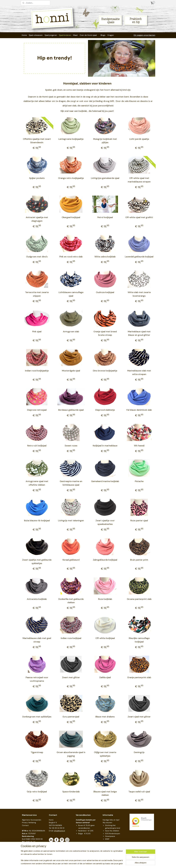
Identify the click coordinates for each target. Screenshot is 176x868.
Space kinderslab (71, 792)
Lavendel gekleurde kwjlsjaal (139, 257)
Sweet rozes (71, 446)
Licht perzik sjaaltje (139, 139)
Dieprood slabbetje (105, 410)
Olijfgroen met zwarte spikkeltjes (105, 754)
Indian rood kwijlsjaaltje (37, 371)
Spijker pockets (37, 178)
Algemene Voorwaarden (32, 820)
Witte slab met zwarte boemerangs (139, 294)
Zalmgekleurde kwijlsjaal (105, 560)
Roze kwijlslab (105, 599)
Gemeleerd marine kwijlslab (105, 481)
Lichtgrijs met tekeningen (71, 521)
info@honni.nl (59, 831)
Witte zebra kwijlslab (105, 257)
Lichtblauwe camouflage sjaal (71, 294)
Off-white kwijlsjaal (105, 638)
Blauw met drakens (105, 717)
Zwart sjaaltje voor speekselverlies (105, 522)
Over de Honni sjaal (88, 35)
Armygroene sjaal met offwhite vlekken (37, 483)
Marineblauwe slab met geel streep (37, 640)
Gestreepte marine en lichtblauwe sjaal (71, 483)
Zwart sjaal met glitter (139, 717)
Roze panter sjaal (139, 521)
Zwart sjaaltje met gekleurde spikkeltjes (37, 562)
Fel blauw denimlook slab (139, 410)
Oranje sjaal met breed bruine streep (105, 333)
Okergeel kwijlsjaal (71, 217)
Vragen (111, 35)
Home (24, 35)
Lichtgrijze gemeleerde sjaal (105, 178)
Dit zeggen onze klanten (144, 35)
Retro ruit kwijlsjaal (37, 446)
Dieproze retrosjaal (37, 410)
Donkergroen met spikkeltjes (37, 717)
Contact (25, 825)
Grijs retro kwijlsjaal (37, 792)
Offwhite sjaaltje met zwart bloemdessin (37, 141)
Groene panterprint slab (139, 599)
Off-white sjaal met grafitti (139, 217)
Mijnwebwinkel (113, 863)
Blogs (103, 35)
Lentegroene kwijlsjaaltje (71, 139)
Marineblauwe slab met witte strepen (139, 372)
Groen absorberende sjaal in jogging (71, 754)
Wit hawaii (139, 446)
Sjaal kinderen (65, 35)
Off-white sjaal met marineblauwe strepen (139, 180)
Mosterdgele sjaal (71, 371)
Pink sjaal (37, 332)
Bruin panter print (139, 560)
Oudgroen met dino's (37, 257)
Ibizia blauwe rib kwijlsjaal (37, 521)
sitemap (79, 863)
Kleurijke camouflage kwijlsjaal (139, 640)
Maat (75, 35)
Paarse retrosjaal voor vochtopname (37, 679)
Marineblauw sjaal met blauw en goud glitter (139, 333)
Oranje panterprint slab (139, 677)
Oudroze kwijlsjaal (105, 292)
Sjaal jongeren (51, 35)
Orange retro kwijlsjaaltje (71, 178)
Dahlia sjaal (105, 677)
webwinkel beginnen (93, 863)
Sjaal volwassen (36, 35)
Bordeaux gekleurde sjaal (71, 410)
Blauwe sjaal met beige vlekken (105, 793)
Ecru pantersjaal (71, 717)
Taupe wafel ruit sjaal (139, 792)
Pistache (139, 481)
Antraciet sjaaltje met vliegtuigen (37, 219)
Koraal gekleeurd (71, 560)
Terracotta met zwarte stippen (37, 294)
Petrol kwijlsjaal (105, 217)
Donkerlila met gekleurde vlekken (71, 601)
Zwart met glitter (71, 677)
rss (84, 863)
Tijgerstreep (37, 752)
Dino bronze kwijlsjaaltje (105, 371)
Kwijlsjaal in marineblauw (105, 446)
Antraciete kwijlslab (37, 599)
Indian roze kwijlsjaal (71, 638)
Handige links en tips (111, 820)
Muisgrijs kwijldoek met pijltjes (105, 141)
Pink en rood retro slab (71, 257)
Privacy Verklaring (29, 823)
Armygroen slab (71, 332)
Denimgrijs (139, 752)
